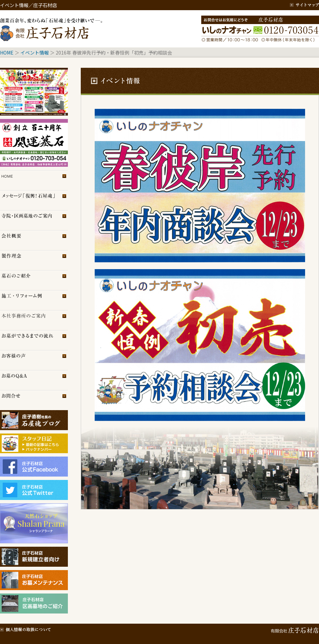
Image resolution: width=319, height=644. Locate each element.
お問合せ (34, 400)
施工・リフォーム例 (34, 300)
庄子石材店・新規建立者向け (34, 557)
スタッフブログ (34, 440)
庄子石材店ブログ (34, 420)
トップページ (34, 180)
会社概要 (34, 240)
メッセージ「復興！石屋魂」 (34, 200)
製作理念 (34, 260)
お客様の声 (34, 360)
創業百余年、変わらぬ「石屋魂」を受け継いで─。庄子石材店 (53, 29)
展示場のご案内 (34, 320)
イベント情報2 (34, 143)
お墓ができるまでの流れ (34, 340)
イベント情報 (35, 53)
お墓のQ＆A (34, 380)
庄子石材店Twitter (34, 490)
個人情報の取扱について (25, 629)
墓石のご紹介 (34, 280)
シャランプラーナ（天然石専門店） (34, 523)
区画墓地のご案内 (34, 220)
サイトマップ (304, 5)
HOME (7, 53)
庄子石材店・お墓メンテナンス (34, 580)
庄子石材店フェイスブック (34, 467)
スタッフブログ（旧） (34, 450)
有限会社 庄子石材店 (294, 629)
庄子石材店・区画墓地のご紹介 (34, 603)
